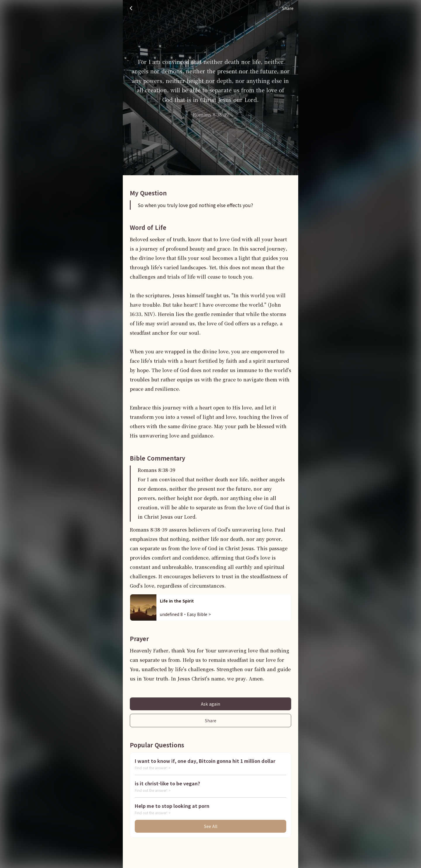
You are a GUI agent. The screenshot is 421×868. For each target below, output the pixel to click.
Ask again (210, 704)
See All (211, 826)
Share (211, 721)
